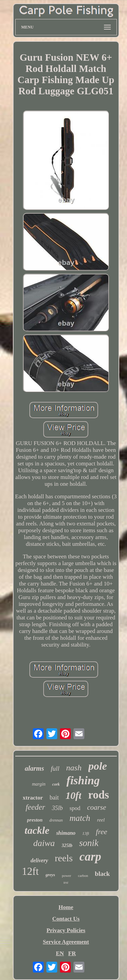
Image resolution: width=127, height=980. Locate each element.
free (101, 832)
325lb (67, 846)
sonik (89, 843)
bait (54, 798)
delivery (39, 860)
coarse (97, 807)
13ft (86, 833)
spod (75, 808)
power (67, 876)
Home (66, 907)
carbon (83, 876)
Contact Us (66, 919)
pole (98, 766)
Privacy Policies (66, 930)
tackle (37, 830)
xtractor (33, 798)
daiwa (44, 843)
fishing (83, 780)
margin (39, 784)
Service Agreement (66, 942)
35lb (57, 808)
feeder (35, 807)
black (102, 874)
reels (64, 858)
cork (56, 784)
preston (35, 820)
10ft (74, 795)
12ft (30, 871)
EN (60, 953)
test (66, 882)
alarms (34, 768)
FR (72, 953)
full (55, 768)
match (80, 818)
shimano (66, 833)
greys (50, 875)
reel (101, 820)
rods (99, 795)
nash (74, 768)
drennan (56, 820)
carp (90, 857)
